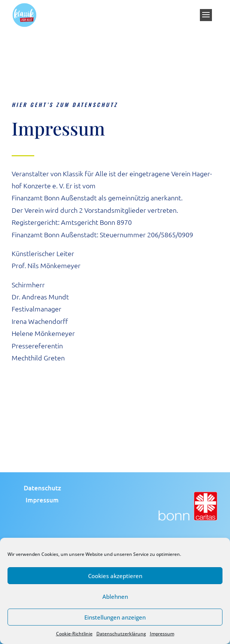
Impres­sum (42, 500)
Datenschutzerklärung (121, 634)
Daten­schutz (42, 488)
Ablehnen (115, 597)
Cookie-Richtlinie (74, 634)
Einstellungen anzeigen (115, 617)
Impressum (162, 634)
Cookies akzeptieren (115, 576)
